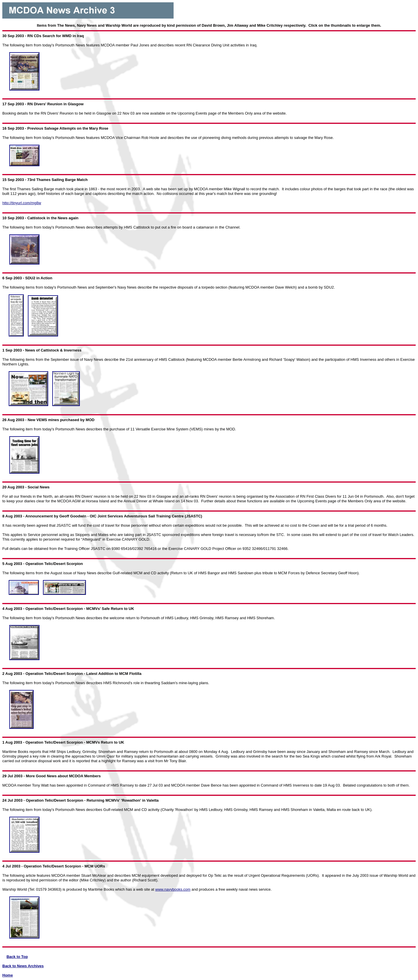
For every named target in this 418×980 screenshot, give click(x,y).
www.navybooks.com (173, 889)
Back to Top (17, 957)
